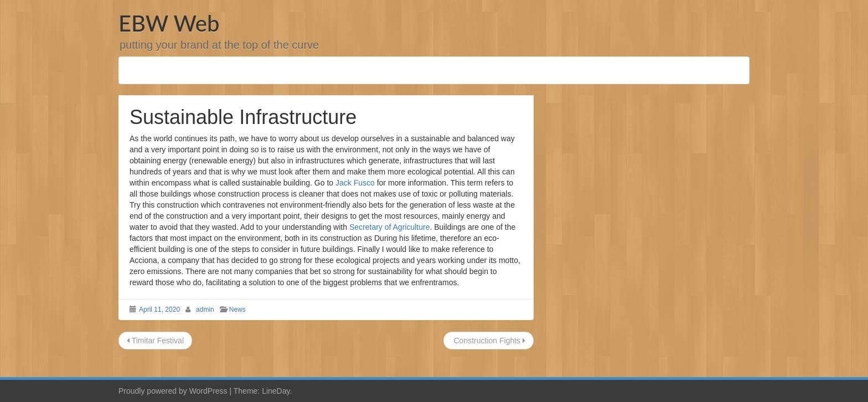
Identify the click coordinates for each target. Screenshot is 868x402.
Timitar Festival (155, 341)
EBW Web (169, 23)
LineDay (276, 391)
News (237, 310)
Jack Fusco (355, 183)
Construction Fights (489, 341)
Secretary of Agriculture (390, 227)
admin (205, 310)
